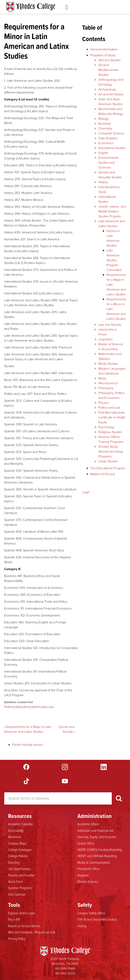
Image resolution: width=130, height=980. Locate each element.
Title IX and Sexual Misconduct (97, 919)
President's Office (89, 869)
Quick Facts (16, 881)
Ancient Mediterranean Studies (109, 70)
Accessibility (16, 830)
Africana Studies (109, 60)
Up (61, 727)
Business (105, 124)
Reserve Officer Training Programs (111, 439)
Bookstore (15, 837)
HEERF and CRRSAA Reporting (97, 856)
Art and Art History (111, 94)
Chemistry (105, 128)
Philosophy (106, 388)
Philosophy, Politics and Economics (111, 395)
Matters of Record (103, 474)
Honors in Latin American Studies (113, 238)
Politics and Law (109, 408)
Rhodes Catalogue (31, 7)
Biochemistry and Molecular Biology (111, 111)
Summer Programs (20, 888)
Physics (104, 403)
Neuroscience (108, 383)
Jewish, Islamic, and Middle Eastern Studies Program (112, 211)
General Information (104, 49)
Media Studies (108, 364)
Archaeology (107, 89)
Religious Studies (110, 432)
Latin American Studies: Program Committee (114, 260)
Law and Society (69, 729)
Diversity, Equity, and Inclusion (97, 837)
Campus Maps (17, 843)
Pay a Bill (14, 919)
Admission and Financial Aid (95, 830)
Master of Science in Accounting (111, 347)
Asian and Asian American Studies (110, 102)
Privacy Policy (17, 939)
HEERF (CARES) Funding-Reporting (100, 849)
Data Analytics (108, 138)
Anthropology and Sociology (111, 82)
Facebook (26, 767)
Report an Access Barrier (24, 926)
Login (86, 492)
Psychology (106, 427)
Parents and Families (21, 875)
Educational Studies (112, 148)
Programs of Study (103, 55)
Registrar (83, 875)
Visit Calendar (17, 894)
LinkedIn (104, 767)
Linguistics (105, 339)
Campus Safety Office (91, 913)
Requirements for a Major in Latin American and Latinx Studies (28, 729)
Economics (106, 143)
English (103, 153)
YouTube (65, 781)
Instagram (65, 767)
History (103, 182)
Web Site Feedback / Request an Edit (32, 932)
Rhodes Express (88, 881)
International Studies (107, 199)
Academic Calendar (21, 824)
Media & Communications (94, 862)
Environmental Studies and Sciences (108, 163)
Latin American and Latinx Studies (112, 224)
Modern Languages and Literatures (112, 371)
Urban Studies (108, 461)
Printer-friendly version (28, 745)
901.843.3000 (65, 973)
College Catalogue (20, 849)
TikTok (26, 781)
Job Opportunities (19, 869)
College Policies (18, 856)
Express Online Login (21, 913)
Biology (104, 119)
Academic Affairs (88, 824)
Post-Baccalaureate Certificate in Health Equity (112, 417)
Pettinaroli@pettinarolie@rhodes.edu (29, 707)
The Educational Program (108, 468)
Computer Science (111, 133)
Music (102, 378)
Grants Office (86, 843)
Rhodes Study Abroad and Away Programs (111, 451)
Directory (14, 862)
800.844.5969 (65, 969)
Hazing (82, 926)
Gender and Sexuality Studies (110, 175)
